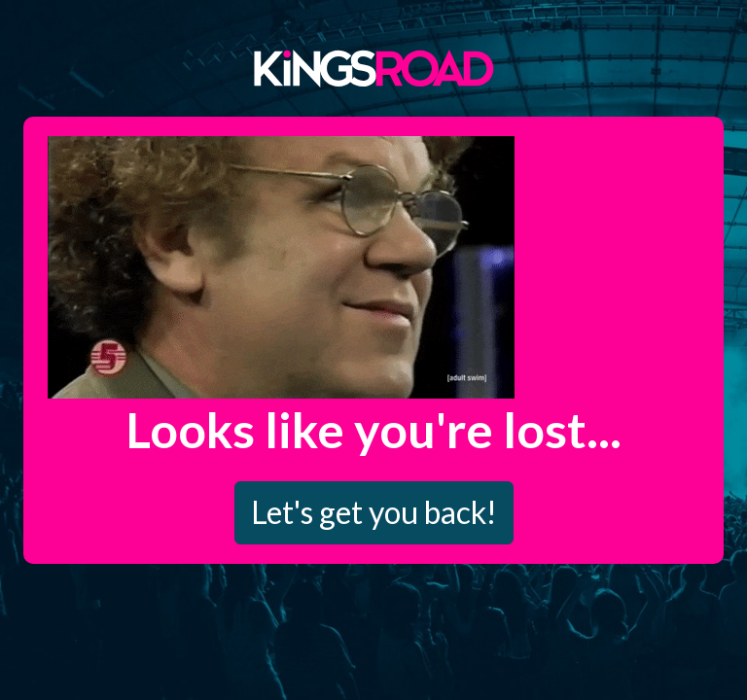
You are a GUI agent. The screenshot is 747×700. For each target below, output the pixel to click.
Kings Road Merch (373, 67)
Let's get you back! (374, 512)
